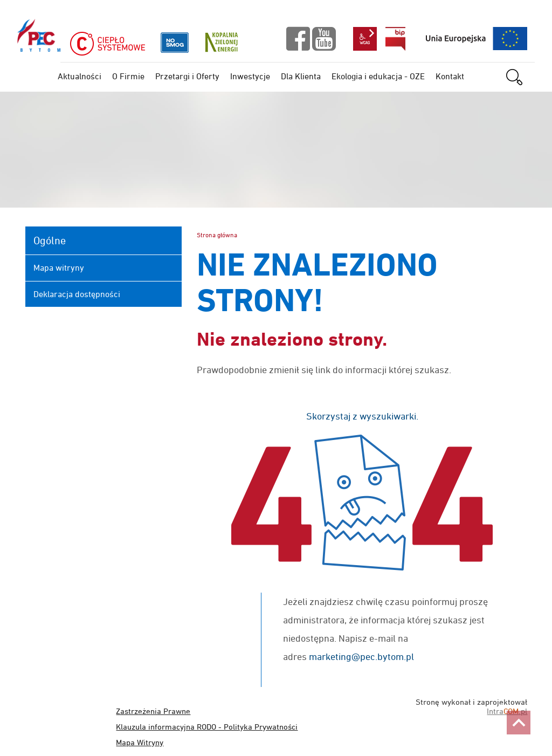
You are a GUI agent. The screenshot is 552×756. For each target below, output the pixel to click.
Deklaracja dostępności (77, 294)
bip (395, 39)
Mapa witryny (59, 267)
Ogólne (50, 240)
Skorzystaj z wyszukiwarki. (362, 416)
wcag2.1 (365, 39)
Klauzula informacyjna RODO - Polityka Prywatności (207, 727)
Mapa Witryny (140, 742)
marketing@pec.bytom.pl (361, 657)
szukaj (520, 77)
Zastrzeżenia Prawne (153, 711)
